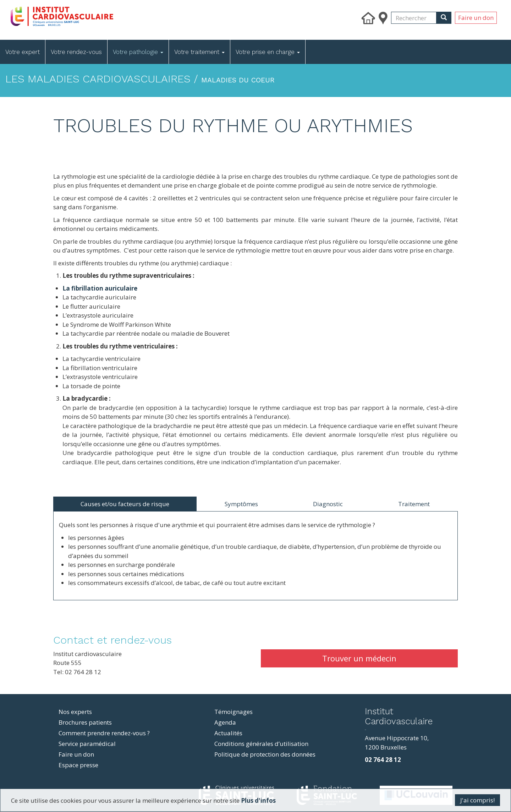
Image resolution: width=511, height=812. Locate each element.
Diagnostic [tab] (328, 504)
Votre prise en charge (268, 52)
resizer (365, 730)
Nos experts (75, 712)
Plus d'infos (258, 800)
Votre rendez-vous (76, 52)
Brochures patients (85, 722)
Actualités (228, 733)
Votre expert (23, 52)
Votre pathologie (138, 52)
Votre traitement (199, 52)
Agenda (225, 722)
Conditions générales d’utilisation (261, 744)
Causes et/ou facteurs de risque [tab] (125, 504)
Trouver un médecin (359, 658)
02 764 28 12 (383, 760)
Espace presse (78, 765)
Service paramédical (87, 744)
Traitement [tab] (414, 504)
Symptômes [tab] (241, 504)
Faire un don (476, 18)
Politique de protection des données (265, 754)
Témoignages (233, 712)
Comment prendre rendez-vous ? (104, 733)
